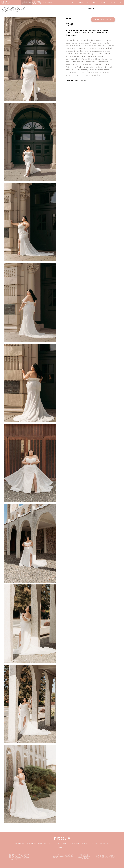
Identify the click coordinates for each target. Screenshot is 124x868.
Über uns (71, 10)
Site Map (95, 844)
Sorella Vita (48, 3)
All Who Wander (37, 3)
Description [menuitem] (72, 81)
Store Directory (53, 844)
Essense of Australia (5, 3)
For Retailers (19, 844)
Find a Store (103, 20)
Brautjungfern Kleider (98, 3)
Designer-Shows (58, 10)
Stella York (26, 3)
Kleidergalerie (33, 10)
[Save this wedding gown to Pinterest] (72, 25)
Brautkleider (78, 3)
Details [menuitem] (84, 81)
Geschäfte (45, 10)
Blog (113, 3)
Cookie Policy (86, 844)
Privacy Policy (104, 844)
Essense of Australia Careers (36, 844)
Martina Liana (16, 3)
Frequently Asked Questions (70, 844)
